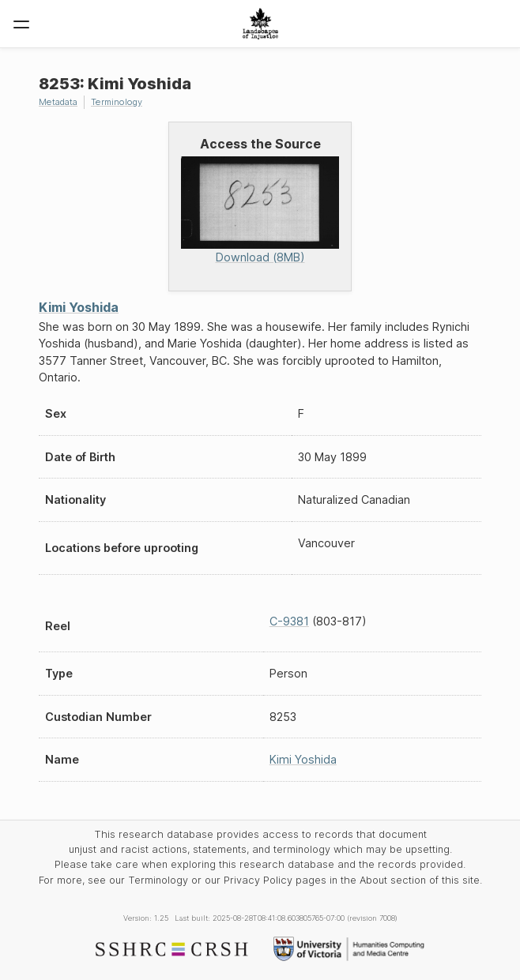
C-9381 (289, 621)
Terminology (117, 102)
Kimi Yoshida (79, 307)
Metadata (58, 102)
